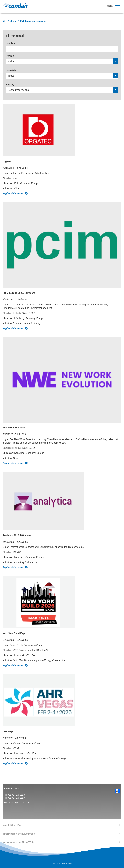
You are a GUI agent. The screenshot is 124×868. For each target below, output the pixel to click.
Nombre (10, 43)
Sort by (10, 85)
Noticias (13, 21)
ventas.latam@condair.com (16, 803)
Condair (15, 6)
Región (10, 56)
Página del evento (15, 193)
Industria (11, 70)
